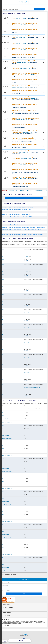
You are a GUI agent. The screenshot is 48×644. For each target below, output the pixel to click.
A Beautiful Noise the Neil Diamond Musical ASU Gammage (15, 225)
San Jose (26, 391)
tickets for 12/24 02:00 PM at (25, 31)
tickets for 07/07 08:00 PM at (25, 185)
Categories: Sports (7, 605)
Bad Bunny (24, 191)
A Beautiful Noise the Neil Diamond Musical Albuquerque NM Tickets (17, 207)
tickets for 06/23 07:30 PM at (25, 172)
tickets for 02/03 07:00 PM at (25, 86)
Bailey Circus (32, 191)
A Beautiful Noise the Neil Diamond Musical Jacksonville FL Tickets (17, 217)
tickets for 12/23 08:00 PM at (25, 25)
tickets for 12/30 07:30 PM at (25, 56)
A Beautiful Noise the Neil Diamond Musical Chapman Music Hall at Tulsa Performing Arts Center (24, 227)
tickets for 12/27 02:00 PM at (25, 50)
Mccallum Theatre (28, 253)
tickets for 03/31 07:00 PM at (25, 126)
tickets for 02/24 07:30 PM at (25, 106)
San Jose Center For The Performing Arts (32, 388)
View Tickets (44, 19)
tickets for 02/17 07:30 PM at (26, 99)
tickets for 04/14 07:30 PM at (24, 139)
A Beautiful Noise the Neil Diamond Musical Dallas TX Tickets (16, 212)
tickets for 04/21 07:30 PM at (25, 146)
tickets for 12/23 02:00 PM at (25, 18)
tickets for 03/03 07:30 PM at (25, 113)
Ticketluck (24, 2)
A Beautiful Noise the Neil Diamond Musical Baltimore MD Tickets (17, 210)
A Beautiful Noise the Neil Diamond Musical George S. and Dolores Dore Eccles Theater (22, 230)
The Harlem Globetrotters (11, 191)
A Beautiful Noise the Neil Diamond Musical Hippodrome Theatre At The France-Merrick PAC (23, 235)
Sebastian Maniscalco (41, 191)
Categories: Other (7, 613)
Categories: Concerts (8, 607)
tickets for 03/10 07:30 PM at (25, 120)
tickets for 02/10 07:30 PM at (25, 92)
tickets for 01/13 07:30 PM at (25, 68)
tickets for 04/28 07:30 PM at (25, 152)
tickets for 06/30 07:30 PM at (25, 179)
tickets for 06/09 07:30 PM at (25, 158)
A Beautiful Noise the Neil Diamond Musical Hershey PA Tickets (16, 214)
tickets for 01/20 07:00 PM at (26, 75)
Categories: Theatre (7, 610)
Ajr (19, 191)
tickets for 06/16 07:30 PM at (25, 165)
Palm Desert (26, 256)
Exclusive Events (6, 616)
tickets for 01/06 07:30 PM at (24, 62)
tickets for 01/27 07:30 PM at (25, 81)
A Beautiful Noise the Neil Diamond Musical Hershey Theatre (16, 232)
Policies (30, 637)
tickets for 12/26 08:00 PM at (25, 43)
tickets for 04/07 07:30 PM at (26, 132)
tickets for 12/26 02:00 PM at (25, 37)
